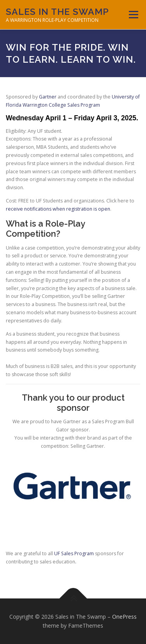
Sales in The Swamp (57, 11)
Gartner (48, 97)
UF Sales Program (74, 553)
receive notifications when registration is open (58, 209)
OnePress (124, 617)
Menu (133, 15)
